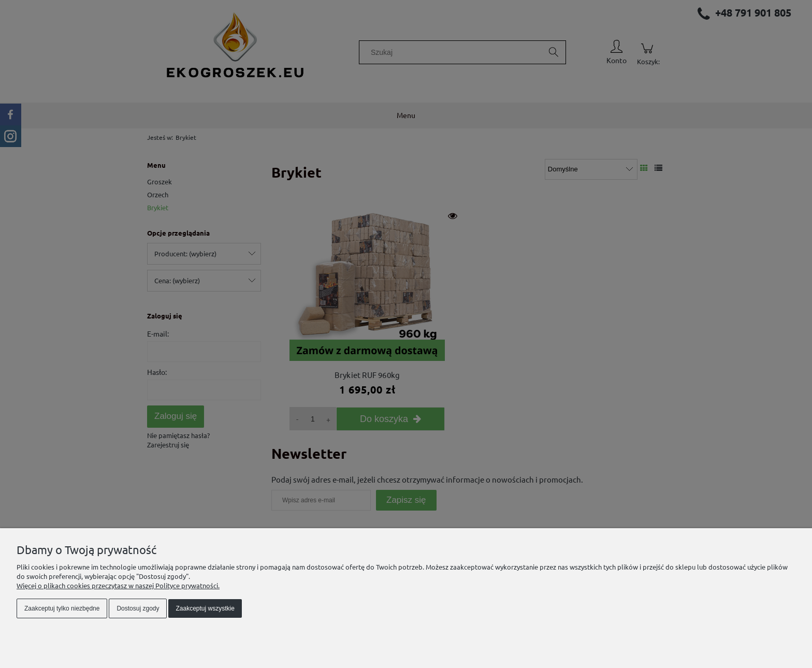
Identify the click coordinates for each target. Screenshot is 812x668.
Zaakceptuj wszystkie (205, 608)
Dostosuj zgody (138, 608)
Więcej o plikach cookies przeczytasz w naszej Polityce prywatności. (118, 585)
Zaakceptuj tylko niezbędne (62, 608)
